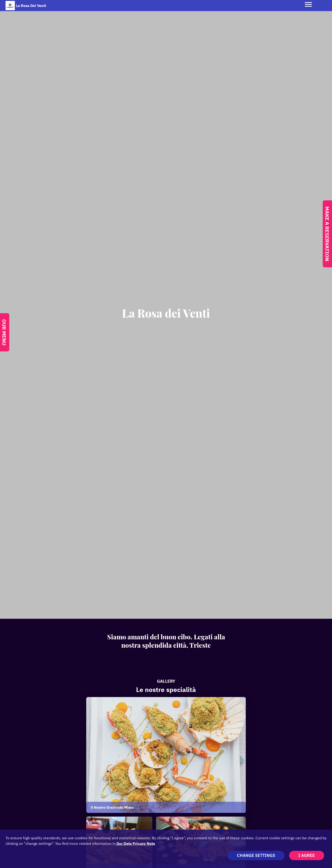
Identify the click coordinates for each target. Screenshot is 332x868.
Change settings (256, 855)
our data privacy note (135, 843)
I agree (307, 855)
